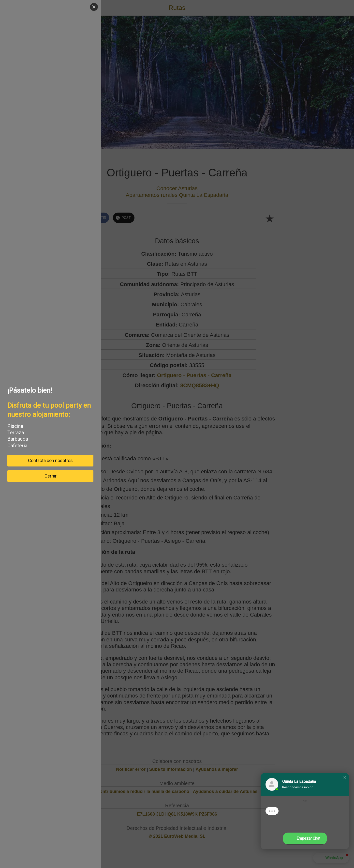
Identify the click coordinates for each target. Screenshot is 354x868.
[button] (345, 777)
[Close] (94, 7)
